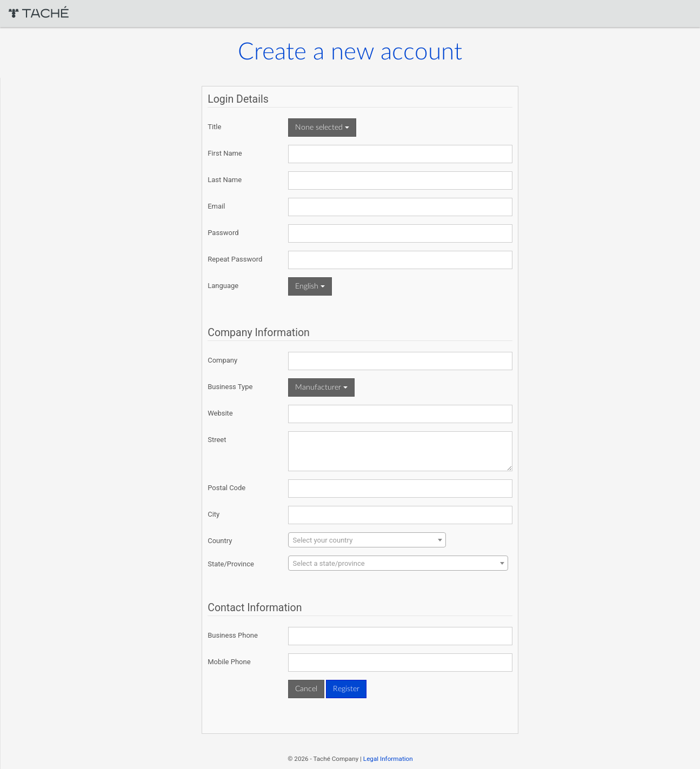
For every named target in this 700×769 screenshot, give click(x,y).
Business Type (232, 387)
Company (225, 360)
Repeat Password (237, 259)
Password (225, 233)
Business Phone (235, 635)
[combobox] (369, 540)
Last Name (227, 180)
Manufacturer (323, 387)
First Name (227, 153)
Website (222, 413)
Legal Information (387, 759)
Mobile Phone (231, 662)
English (312, 286)
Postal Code (229, 488)
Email (218, 206)
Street (219, 440)
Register (348, 689)
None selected (324, 128)
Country (222, 541)
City (216, 514)
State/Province (233, 564)
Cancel (308, 689)
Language (225, 286)
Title (216, 127)
